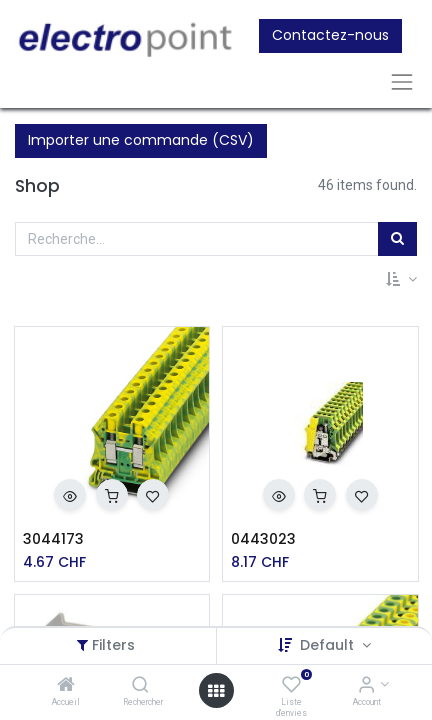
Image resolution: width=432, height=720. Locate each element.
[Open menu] (216, 691)
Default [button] (329, 645)
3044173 (53, 539)
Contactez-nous (330, 35)
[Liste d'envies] (291, 686)
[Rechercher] (140, 686)
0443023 (263, 539)
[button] (401, 280)
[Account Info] (366, 686)
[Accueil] (66, 686)
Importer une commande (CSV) (141, 140)
